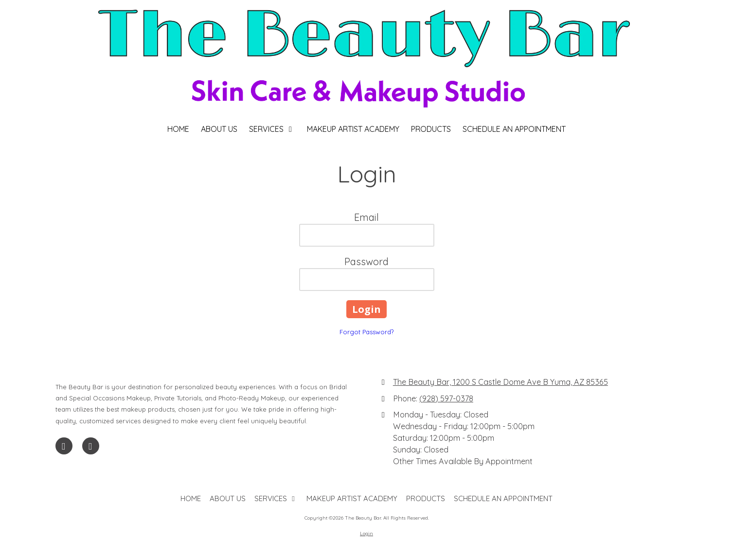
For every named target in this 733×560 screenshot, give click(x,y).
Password (366, 262)
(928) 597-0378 (446, 398)
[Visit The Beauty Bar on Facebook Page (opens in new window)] (64, 446)
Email (366, 217)
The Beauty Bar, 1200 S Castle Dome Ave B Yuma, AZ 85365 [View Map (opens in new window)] (501, 382)
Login (366, 533)
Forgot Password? (366, 332)
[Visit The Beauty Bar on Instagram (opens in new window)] (91, 446)
